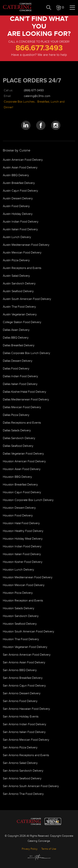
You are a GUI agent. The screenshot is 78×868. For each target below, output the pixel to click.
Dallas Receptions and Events (22, 423)
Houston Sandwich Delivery (21, 616)
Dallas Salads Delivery (17, 431)
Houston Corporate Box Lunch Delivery (28, 500)
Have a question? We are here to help (39, 55)
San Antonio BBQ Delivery (20, 670)
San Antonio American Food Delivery (27, 655)
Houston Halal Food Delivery (21, 523)
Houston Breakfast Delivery (20, 485)
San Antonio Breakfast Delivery (23, 678)
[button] (60, 7)
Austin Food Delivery (16, 206)
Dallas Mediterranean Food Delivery (26, 400)
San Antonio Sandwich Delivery (23, 771)
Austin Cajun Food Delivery (20, 191)
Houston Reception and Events (23, 601)
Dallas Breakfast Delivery (19, 345)
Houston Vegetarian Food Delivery (25, 647)
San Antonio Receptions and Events (26, 755)
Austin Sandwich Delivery (19, 284)
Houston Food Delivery (18, 516)
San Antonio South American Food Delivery (31, 786)
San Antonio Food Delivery (20, 701)
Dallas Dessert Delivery (18, 361)
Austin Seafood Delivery (18, 291)
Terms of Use (49, 849)
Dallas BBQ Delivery (16, 338)
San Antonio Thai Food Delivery (23, 794)
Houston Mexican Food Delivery (24, 585)
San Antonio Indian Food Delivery (25, 724)
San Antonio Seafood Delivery (22, 779)
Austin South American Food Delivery (27, 299)
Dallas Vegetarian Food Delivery (23, 454)
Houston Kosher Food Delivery (23, 562)
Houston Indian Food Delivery (22, 547)
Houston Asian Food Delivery (22, 469)
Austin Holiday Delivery (18, 214)
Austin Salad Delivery (16, 276)
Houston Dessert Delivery (19, 508)
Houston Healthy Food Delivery (23, 531)
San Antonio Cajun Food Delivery (24, 686)
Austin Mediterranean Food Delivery (26, 245)
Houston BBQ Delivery (17, 477)
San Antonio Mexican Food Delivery (26, 740)
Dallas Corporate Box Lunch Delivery (27, 353)
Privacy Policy (30, 849)
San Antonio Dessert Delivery (22, 693)
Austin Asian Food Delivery (20, 168)
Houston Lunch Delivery (18, 570)
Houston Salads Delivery (19, 608)
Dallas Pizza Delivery (16, 415)
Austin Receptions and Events (22, 268)
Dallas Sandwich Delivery (19, 438)
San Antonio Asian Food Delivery (24, 663)
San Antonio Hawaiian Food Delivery (26, 709)
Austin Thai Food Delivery (19, 307)
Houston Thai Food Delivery (21, 639)
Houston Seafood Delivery (20, 624)
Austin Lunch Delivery (17, 237)
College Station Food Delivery (22, 322)
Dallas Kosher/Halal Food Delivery (25, 392)
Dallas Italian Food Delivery (20, 384)
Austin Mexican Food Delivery (22, 253)
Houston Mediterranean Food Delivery (28, 577)
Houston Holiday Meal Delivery (23, 539)
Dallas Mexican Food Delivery (22, 407)
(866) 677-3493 (34, 90)
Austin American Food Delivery (23, 160)
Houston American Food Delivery (24, 461)
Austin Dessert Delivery (18, 199)
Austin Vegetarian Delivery (20, 315)
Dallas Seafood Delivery (18, 446)
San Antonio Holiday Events (21, 717)
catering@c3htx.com (37, 96)
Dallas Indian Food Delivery (20, 376)
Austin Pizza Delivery (16, 260)
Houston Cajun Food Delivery (22, 492)
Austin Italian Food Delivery (20, 229)
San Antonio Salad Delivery (20, 763)
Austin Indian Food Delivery (21, 222)
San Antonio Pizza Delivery (20, 748)
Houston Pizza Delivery (18, 593)
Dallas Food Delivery (16, 369)
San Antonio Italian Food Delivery (24, 732)
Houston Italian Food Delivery (22, 554)
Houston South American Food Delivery (28, 632)
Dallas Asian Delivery (16, 330)
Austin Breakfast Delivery (19, 183)
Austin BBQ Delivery (16, 175)
